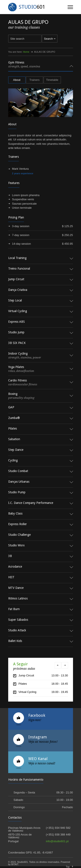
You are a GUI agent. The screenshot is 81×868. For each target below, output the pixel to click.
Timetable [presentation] (52, 80)
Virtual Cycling (28, 692)
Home (26, 52)
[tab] (41, 66)
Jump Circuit (26, 675)
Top (68, 867)
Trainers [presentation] (34, 80)
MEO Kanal (38, 759)
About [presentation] (17, 80)
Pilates (23, 684)
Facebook (37, 715)
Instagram (38, 737)
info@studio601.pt (57, 841)
